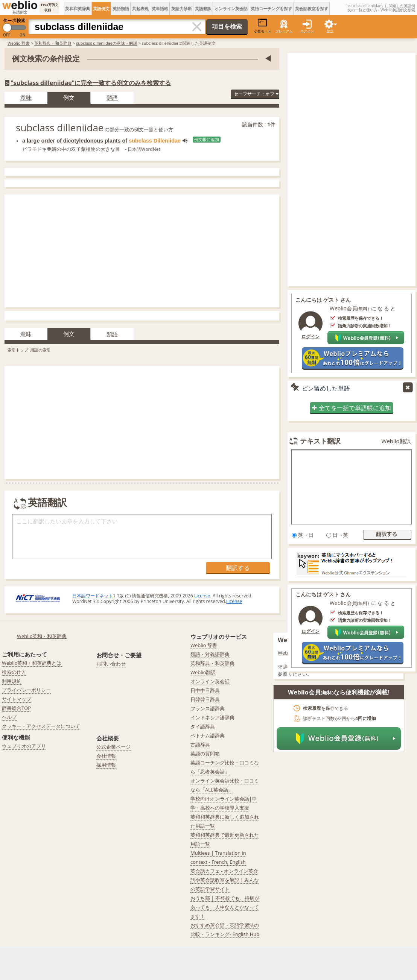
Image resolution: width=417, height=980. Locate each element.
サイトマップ (17, 699)
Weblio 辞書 (19, 43)
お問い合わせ (111, 664)
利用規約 (12, 681)
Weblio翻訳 (396, 441)
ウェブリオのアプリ (24, 746)
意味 (26, 97)
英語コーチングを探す (271, 8)
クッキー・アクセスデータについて (41, 726)
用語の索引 (40, 350)
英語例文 (101, 8)
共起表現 (140, 8)
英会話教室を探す (312, 8)
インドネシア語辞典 (212, 717)
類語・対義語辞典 (210, 654)
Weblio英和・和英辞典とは (32, 663)
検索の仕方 (14, 672)
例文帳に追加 (207, 140)
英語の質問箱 (205, 754)
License (202, 596)
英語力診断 (182, 8)
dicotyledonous (83, 141)
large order (41, 141)
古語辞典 (200, 744)
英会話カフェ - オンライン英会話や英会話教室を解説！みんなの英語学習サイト (225, 880)
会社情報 (106, 756)
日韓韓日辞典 (205, 699)
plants (113, 141)
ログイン (307, 31)
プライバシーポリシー (26, 690)
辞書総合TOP (16, 708)
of (59, 141)
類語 (112, 97)
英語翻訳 (203, 8)
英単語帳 (160, 8)
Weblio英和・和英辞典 (42, 636)
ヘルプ (9, 717)
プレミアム (284, 31)
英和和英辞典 (78, 8)
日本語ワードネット (93, 596)
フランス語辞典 (208, 708)
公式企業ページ (113, 747)
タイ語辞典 (203, 726)
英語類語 (121, 8)
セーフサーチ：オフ (256, 94)
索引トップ (18, 350)
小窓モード (263, 26)
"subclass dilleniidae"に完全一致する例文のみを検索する (91, 83)
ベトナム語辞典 (208, 735)
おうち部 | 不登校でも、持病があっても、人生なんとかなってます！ (225, 907)
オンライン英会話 (231, 8)
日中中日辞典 (205, 690)
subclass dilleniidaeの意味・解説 (107, 43)
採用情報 (106, 765)
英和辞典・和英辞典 (53, 43)
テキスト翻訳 (320, 441)
